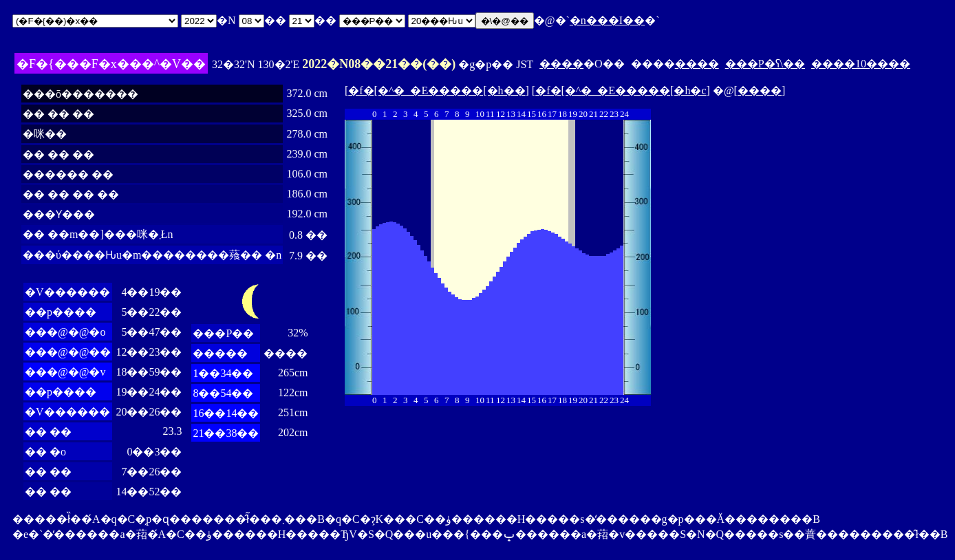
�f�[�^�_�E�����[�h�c (621, 90)
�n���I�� (607, 20)
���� (561, 64)
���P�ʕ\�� (765, 64)
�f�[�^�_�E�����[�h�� (437, 90)
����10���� (861, 64)
